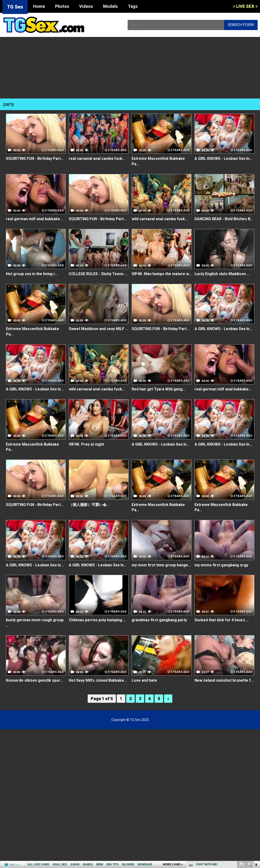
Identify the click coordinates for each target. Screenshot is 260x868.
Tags (133, 6)
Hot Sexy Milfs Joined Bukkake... (98, 680)
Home (39, 6)
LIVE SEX (245, 6)
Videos (86, 6)
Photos (62, 6)
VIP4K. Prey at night (86, 444)
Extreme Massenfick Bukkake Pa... (158, 161)
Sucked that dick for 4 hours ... (222, 620)
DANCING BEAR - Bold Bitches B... (224, 219)
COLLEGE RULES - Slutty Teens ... (98, 274)
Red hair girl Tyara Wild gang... (158, 389)
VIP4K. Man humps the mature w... (162, 274)
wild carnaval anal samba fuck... (160, 219)
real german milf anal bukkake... (34, 219)
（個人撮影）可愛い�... (89, 505)
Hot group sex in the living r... (32, 274)
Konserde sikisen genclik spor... (34, 680)
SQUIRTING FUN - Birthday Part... (35, 159)
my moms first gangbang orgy (221, 565)
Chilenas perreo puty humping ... (97, 620)
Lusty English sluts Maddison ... (222, 274)
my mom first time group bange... (161, 565)
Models (110, 6)
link (256, 794)
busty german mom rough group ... (35, 623)
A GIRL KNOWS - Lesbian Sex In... (223, 159)
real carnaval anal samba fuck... (97, 159)
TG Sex (15, 7)
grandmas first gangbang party (159, 620)
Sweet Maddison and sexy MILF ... (98, 329)
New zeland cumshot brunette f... (224, 680)
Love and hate (144, 680)
